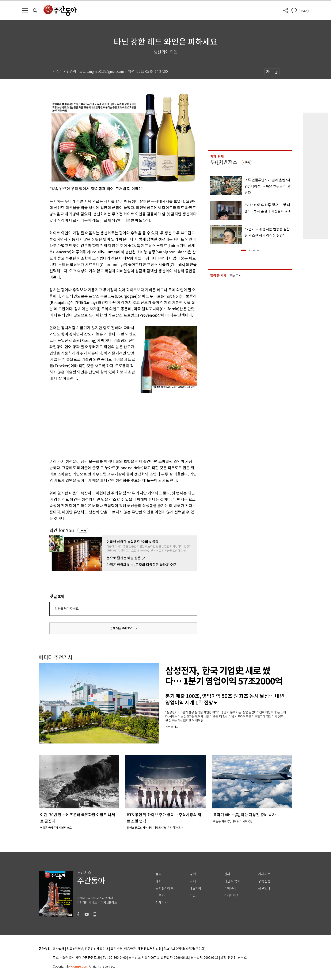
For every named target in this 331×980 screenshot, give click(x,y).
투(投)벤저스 (224, 162)
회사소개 (59, 949)
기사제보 (264, 874)
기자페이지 (232, 895)
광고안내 (264, 888)
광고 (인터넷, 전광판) (81, 949)
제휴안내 (103, 949)
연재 (227, 874)
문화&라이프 (164, 888)
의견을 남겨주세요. (67, 609)
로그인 (304, 11)
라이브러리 (232, 888)
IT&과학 (195, 888)
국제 (193, 881)
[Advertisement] (113, 424)
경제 (193, 874)
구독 (84, 530)
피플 (193, 895)
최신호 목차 (232, 881)
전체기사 (162, 903)
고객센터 (116, 949)
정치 (159, 874)
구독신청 (264, 881)
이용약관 (130, 949)
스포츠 (160, 895)
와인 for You (62, 530)
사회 (159, 881)
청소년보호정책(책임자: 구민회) (184, 949)
